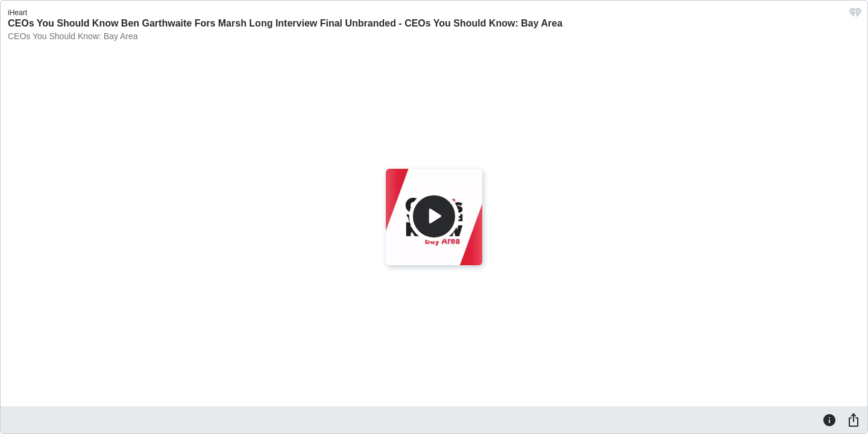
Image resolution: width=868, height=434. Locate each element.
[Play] (434, 216)
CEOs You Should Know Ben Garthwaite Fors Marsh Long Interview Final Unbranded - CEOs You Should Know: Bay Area (285, 23)
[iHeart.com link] (855, 15)
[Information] (829, 420)
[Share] (854, 420)
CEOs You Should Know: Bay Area (73, 36)
